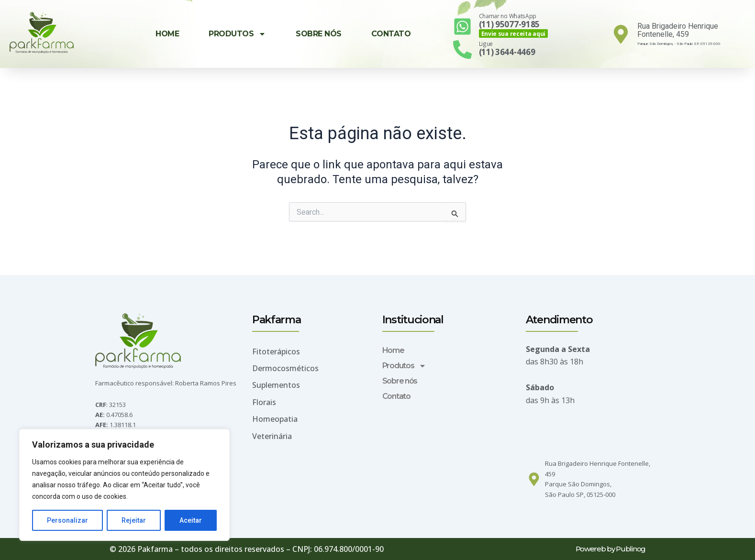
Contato (391, 34)
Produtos (237, 34)
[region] (124, 485)
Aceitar (191, 520)
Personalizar (67, 520)
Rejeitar (134, 520)
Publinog (631, 549)
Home (167, 34)
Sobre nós (319, 34)
